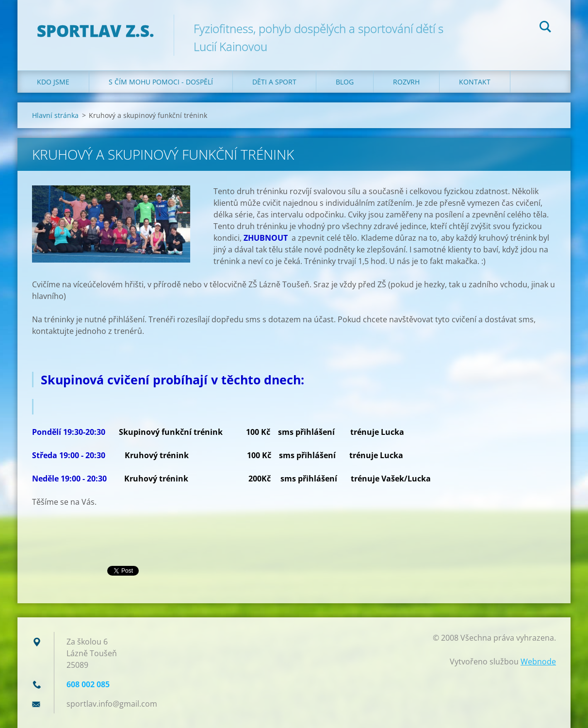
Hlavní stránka (55, 115)
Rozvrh (406, 82)
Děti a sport (274, 82)
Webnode (538, 662)
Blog (345, 82)
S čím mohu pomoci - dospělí (161, 82)
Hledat (545, 28)
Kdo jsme (53, 82)
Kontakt (475, 82)
